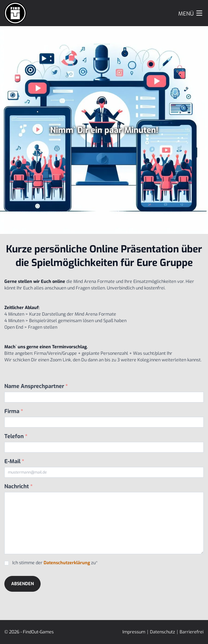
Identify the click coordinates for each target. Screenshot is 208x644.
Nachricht (19, 486)
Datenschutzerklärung (67, 563)
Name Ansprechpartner (36, 386)
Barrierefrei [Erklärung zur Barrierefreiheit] (192, 632)
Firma (14, 411)
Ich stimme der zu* (55, 563)
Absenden (22, 584)
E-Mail (14, 461)
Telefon (16, 436)
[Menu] (191, 13)
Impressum (134, 632)
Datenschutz (162, 632)
